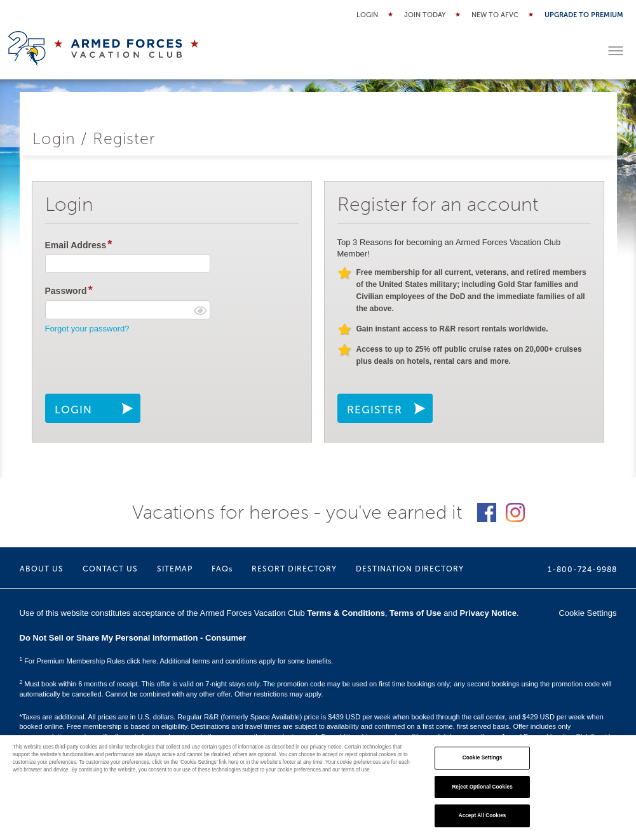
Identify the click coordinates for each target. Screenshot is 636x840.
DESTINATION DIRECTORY (410, 569)
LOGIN (73, 410)
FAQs (222, 569)
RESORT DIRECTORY (294, 569)
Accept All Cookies (483, 816)
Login (367, 15)
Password (66, 291)
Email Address (76, 245)
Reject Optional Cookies (482, 787)
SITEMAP (175, 569)
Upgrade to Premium (584, 15)
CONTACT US (110, 569)
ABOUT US (42, 569)
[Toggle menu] (616, 51)
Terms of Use (415, 613)
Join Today (425, 15)
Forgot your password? (87, 329)
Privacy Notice (488, 613)
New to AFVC (495, 15)
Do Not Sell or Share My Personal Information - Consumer (133, 638)
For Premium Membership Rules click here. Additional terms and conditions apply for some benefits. (177, 661)
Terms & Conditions (346, 613)
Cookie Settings (587, 613)
